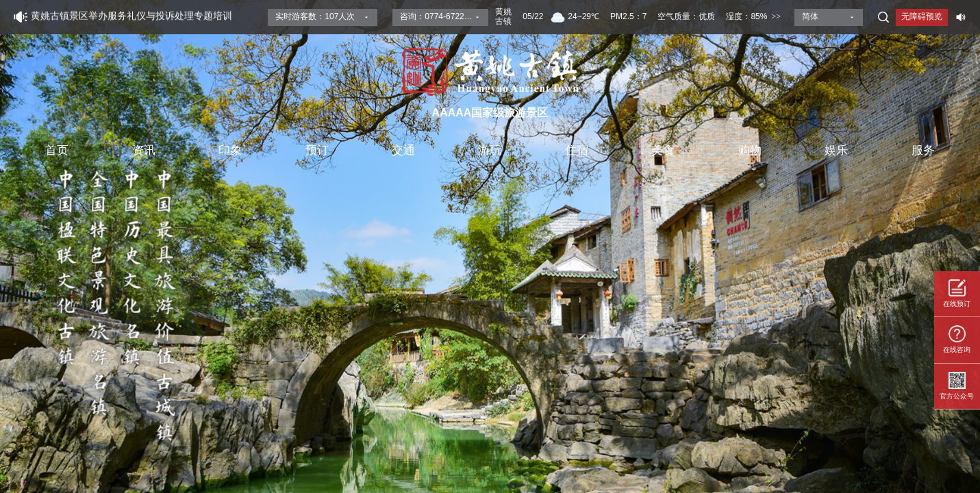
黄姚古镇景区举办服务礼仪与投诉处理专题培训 (131, 17)
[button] (964, 246)
